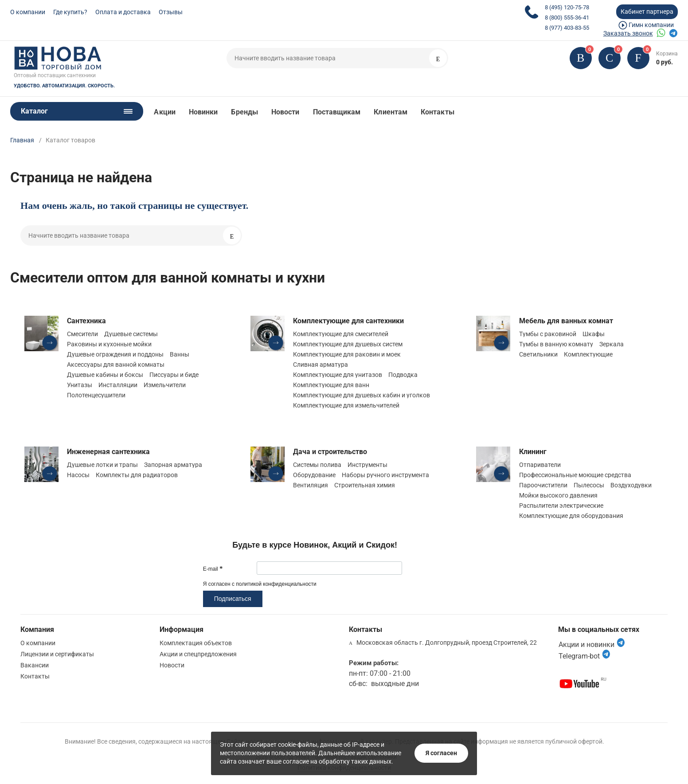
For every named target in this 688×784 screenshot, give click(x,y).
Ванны (180, 354)
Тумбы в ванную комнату (556, 344)
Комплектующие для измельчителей (346, 405)
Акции (164, 112)
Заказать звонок (628, 33)
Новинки (203, 112)
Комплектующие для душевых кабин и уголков (362, 395)
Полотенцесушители (96, 395)
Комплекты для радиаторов (137, 475)
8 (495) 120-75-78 (567, 7)
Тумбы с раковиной (548, 334)
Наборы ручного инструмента (385, 475)
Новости (285, 112)
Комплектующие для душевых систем (348, 344)
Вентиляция (311, 485)
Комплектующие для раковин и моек (347, 354)
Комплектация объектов (196, 643)
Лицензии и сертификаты (57, 654)
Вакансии (35, 665)
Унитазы (80, 385)
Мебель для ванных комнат (566, 321)
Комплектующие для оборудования (571, 516)
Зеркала (612, 344)
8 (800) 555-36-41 (567, 18)
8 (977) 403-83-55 (567, 28)
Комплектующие (588, 354)
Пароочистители (543, 485)
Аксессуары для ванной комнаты (116, 365)
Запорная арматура (173, 465)
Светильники (538, 354)
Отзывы (171, 12)
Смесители (82, 334)
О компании (28, 12)
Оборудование (314, 475)
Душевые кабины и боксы (105, 375)
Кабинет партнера (647, 12)
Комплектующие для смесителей (341, 334)
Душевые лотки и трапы (102, 465)
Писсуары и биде (174, 375)
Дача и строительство (330, 452)
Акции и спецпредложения (198, 654)
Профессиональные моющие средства (575, 475)
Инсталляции (118, 385)
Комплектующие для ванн (331, 385)
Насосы (78, 475)
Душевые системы (131, 334)
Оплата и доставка (123, 12)
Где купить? (70, 12)
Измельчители (165, 385)
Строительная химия (365, 485)
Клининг (533, 452)
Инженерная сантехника (108, 452)
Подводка (403, 375)
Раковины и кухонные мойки (109, 344)
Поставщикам (337, 112)
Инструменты (367, 465)
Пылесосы (589, 485)
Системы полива (317, 465)
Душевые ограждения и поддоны (115, 354)
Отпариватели (540, 465)
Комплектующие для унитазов (338, 375)
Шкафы (594, 334)
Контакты (438, 112)
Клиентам (391, 112)
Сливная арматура (321, 365)
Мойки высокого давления (558, 495)
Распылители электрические (561, 506)
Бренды (244, 112)
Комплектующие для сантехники (348, 321)
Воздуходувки (631, 485)
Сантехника (86, 321)
